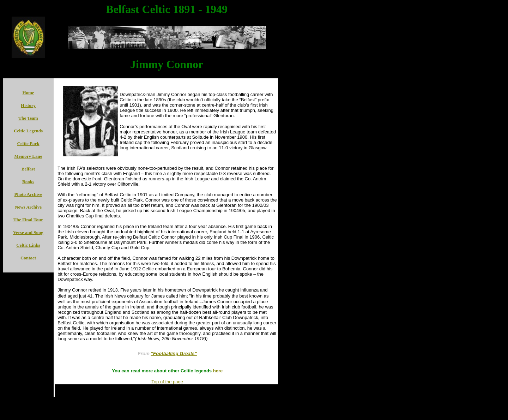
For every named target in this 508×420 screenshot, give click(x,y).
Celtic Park (28, 143)
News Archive (28, 207)
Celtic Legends (28, 131)
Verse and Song (28, 232)
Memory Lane (28, 156)
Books (28, 182)
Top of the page (167, 382)
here (218, 371)
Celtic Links (28, 245)
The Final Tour (28, 220)
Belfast (28, 169)
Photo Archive (28, 194)
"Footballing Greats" (174, 353)
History (28, 105)
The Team (28, 118)
